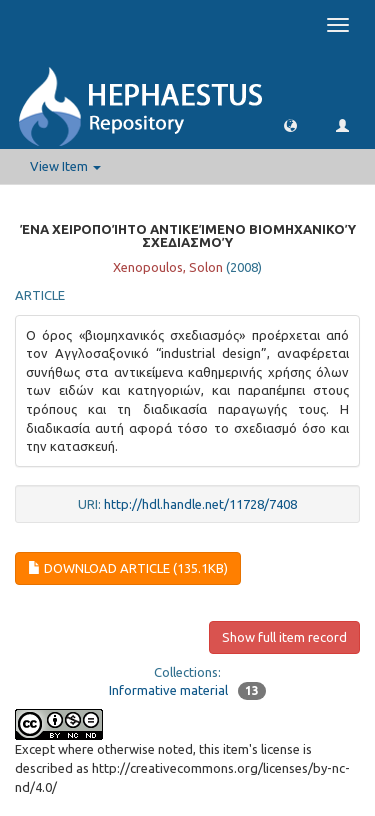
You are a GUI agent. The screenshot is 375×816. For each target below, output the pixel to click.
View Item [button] (65, 166)
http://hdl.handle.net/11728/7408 (200, 504)
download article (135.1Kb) (128, 568)
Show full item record (284, 637)
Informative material (168, 690)
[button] (290, 124)
